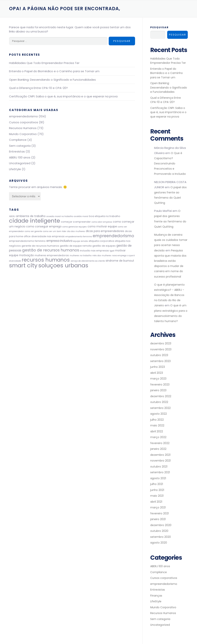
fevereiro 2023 (160, 385)
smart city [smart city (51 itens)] (23, 265)
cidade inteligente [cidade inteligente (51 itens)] (35, 221)
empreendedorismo (23, 116)
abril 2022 (157, 431)
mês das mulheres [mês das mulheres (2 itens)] (102, 256)
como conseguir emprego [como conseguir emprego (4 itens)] (44, 226)
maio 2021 (157, 496)
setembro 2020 (161, 537)
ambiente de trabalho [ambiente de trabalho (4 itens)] (31, 216)
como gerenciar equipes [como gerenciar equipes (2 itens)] (75, 227)
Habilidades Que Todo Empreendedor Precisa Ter (44, 63)
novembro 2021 (160, 461)
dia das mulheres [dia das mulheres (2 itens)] (76, 231)
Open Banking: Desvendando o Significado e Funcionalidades (52, 80)
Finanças (156, 596)
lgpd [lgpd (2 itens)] (112, 251)
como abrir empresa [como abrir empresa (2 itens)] (102, 222)
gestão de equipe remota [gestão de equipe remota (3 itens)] (76, 246)
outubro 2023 (159, 355)
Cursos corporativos (24, 122)
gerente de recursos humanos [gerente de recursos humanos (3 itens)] (40, 246)
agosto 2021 (158, 478)
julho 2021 (157, 484)
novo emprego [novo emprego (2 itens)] (119, 256)
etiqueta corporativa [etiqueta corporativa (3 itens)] (101, 241)
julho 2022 (157, 420)
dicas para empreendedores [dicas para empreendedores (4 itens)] (105, 231)
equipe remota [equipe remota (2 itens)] (81, 241)
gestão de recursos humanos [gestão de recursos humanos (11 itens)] (51, 250)
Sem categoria (20, 146)
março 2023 (158, 379)
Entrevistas (17, 151)
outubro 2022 (159, 402)
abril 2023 (157, 373)
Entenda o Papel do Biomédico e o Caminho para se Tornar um (54, 71)
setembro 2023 (160, 361)
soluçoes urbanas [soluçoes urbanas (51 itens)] (63, 265)
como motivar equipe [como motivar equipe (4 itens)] (102, 226)
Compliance (18, 140)
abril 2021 (156, 502)
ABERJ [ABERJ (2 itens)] (12, 216)
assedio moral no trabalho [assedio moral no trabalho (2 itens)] (60, 216)
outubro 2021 (159, 467)
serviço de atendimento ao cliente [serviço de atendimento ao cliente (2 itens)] (88, 261)
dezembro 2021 (160, 455)
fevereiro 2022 (160, 443)
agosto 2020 (159, 543)
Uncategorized (20, 163)
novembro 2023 (161, 349)
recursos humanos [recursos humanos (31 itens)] (46, 260)
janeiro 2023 (158, 390)
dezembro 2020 (161, 525)
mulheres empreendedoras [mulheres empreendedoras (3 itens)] (52, 255)
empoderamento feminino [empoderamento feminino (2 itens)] (79, 237)
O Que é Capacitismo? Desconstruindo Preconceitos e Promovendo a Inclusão (170, 164)
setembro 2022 (160, 408)
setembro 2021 (160, 472)
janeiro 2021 (158, 519)
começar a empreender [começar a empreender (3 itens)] (76, 222)
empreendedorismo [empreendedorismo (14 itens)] (113, 236)
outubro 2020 (159, 531)
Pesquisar (159, 27)
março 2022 (158, 437)
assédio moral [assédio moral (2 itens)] (81, 216)
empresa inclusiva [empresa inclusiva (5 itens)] (59, 241)
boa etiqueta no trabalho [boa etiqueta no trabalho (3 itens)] (105, 216)
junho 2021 (157, 490)
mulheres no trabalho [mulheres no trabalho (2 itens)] (81, 256)
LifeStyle (15, 169)
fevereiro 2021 (159, 513)
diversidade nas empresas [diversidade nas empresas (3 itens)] (48, 236)
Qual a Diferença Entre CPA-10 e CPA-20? (38, 88)
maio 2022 (157, 426)
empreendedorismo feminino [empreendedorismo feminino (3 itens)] (27, 241)
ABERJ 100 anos (20, 157)
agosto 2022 (159, 414)
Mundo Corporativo (23, 134)
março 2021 (158, 508)
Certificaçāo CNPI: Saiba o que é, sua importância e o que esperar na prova (63, 96)
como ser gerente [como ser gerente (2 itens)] (33, 231)
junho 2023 (158, 367)
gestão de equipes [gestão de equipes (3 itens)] (104, 246)
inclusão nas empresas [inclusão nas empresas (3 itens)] (94, 251)
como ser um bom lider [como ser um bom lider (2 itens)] (55, 231)
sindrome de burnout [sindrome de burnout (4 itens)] (120, 261)
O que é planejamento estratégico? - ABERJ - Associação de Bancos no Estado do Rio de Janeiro (169, 295)
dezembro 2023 (161, 344)
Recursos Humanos (23, 128)
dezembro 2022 (161, 396)
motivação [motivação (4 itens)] (26, 255)
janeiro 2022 (158, 449)
